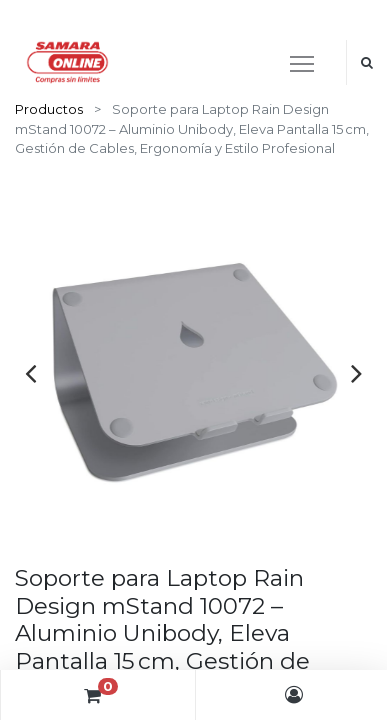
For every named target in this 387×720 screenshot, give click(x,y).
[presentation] (30, 373)
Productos (49, 109)
